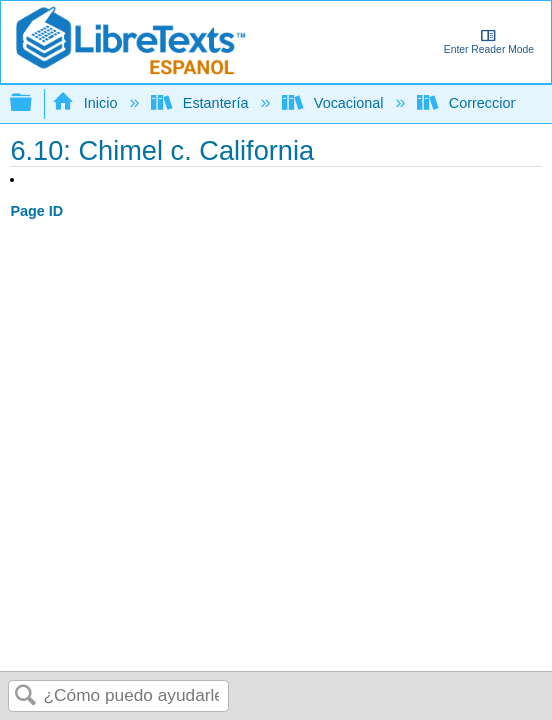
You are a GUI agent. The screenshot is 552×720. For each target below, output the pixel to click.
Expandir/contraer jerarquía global (34, 103)
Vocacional (334, 103)
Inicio (86, 103)
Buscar (26, 696)
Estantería (201, 103)
